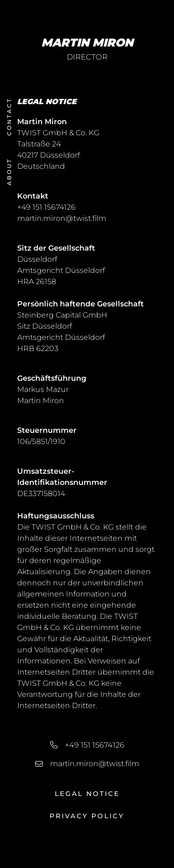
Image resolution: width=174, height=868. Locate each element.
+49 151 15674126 (46, 207)
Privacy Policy (87, 816)
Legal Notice (87, 794)
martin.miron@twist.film (62, 218)
